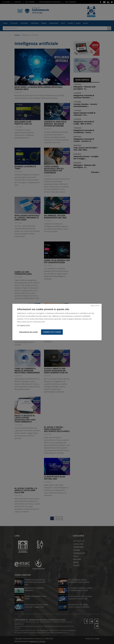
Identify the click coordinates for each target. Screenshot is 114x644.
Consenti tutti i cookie (52, 332)
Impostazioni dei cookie (28, 332)
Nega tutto (95, 306)
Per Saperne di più (23, 325)
